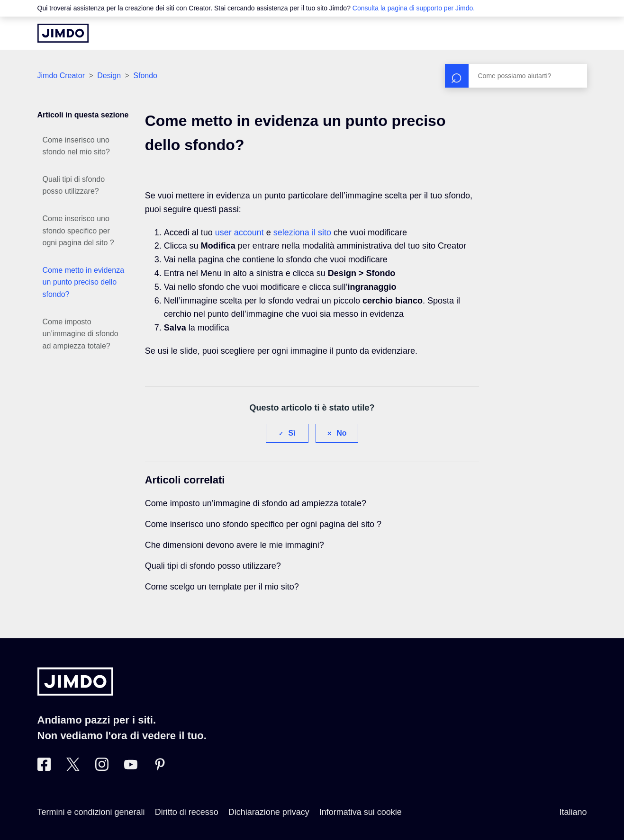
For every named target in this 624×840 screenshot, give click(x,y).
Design (109, 76)
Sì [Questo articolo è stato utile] (292, 433)
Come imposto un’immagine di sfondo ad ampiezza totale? (81, 334)
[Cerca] (516, 76)
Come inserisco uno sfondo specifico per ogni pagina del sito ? (78, 231)
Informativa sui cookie (361, 812)
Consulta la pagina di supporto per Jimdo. (414, 8)
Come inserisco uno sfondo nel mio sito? (76, 146)
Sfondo (145, 76)
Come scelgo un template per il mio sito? (222, 587)
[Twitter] (73, 768)
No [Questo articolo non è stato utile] (341, 433)
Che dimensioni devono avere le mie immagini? (235, 545)
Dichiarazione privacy (269, 812)
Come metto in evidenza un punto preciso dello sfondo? (84, 282)
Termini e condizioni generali (91, 812)
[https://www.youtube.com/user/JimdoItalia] (131, 768)
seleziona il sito (302, 232)
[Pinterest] (160, 768)
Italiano (573, 812)
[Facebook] (44, 768)
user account (240, 232)
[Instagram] (102, 768)
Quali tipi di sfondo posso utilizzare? (74, 185)
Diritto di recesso (187, 812)
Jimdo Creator (61, 76)
